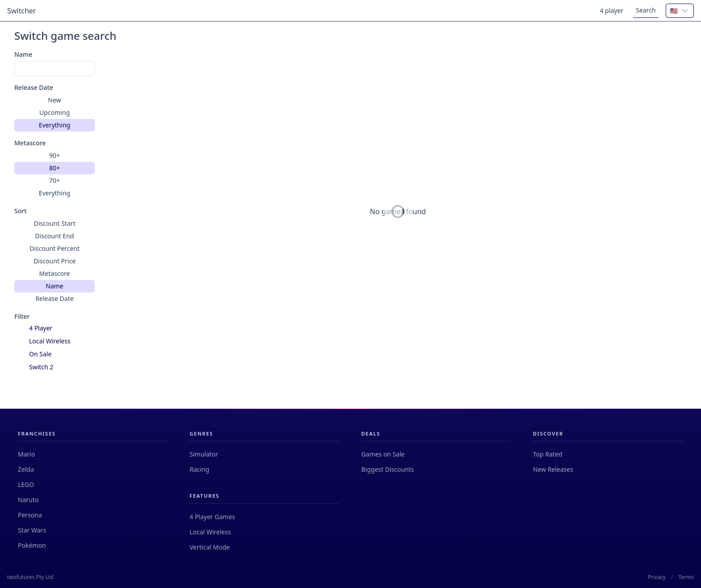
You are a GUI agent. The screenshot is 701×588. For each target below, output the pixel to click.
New (54, 100)
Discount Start (54, 223)
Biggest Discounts (388, 469)
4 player (612, 11)
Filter (22, 316)
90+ (55, 155)
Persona (30, 515)
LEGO (26, 484)
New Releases (553, 469)
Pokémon (32, 545)
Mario (26, 454)
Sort (21, 211)
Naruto (28, 500)
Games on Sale (383, 454)
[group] (55, 113)
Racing (199, 469)
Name (23, 54)
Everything (55, 125)
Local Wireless (210, 532)
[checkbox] (20, 328)
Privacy (657, 577)
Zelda (26, 469)
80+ (55, 168)
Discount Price (55, 261)
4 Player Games (212, 517)
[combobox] (680, 11)
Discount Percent (55, 248)
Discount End (55, 236)
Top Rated (548, 454)
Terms (686, 577)
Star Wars (32, 530)
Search (646, 10)
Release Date (34, 87)
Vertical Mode (210, 547)
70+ (55, 180)
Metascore (30, 143)
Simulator (204, 454)
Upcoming (55, 112)
